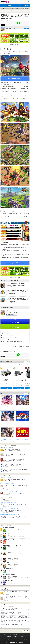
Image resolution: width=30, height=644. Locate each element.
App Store (15, 321)
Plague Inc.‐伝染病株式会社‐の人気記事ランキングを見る (10, 515)
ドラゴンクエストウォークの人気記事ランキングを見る (10, 491)
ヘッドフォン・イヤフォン (7, 365)
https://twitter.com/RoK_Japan (12, 337)
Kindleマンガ (17, 365)
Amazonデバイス (25, 365)
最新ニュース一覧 (20, 8)
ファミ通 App (5, 2)
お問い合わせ (6, 635)
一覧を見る (27, 362)
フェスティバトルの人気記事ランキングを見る (9, 502)
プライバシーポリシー (22, 635)
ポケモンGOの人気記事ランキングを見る (8, 522)
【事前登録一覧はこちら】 (15, 45)
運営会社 (15, 635)
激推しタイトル (17, 11)
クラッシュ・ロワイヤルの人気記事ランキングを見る (10, 508)
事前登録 (11, 11)
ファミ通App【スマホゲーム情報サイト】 (8, 8)
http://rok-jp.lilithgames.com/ (11, 335)
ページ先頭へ (26, 631)
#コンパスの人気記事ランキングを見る (8, 484)
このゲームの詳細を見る (12, 315)
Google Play (15, 326)
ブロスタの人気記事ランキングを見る (7, 496)
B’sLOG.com (20, 636)
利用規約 (11, 635)
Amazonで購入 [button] (6, 388)
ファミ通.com (14, 636)
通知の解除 (9, 636)
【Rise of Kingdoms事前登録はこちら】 (15, 79)
